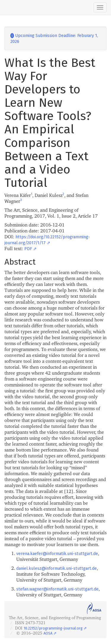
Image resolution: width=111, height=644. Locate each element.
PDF (28, 249)
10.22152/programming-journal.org (53, 628)
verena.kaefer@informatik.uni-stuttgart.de (57, 554)
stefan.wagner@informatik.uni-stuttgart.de (57, 589)
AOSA (48, 633)
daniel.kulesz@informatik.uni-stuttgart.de (57, 568)
